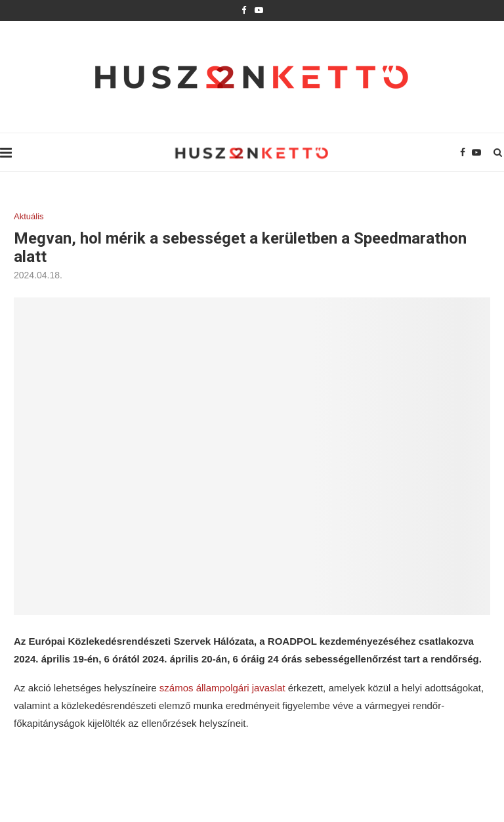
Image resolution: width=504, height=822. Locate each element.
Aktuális (29, 216)
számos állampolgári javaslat (222, 688)
